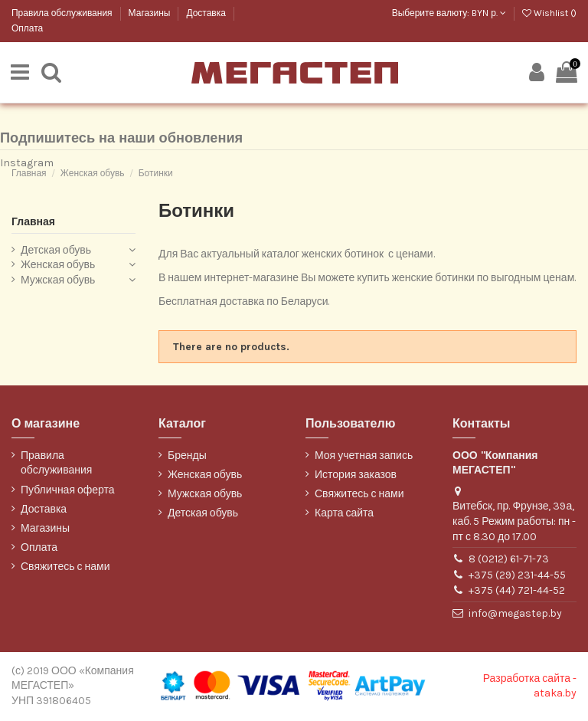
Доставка (207, 13)
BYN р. (489, 13)
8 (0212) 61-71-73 (509, 560)
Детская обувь (56, 251)
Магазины (151, 13)
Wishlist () (549, 13)
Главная (33, 223)
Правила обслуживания (63, 13)
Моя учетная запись (364, 456)
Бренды (187, 456)
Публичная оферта (68, 491)
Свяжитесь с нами (65, 568)
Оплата (27, 28)
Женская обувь (58, 266)
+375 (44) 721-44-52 (517, 592)
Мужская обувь (58, 281)
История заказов (356, 475)
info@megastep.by (515, 615)
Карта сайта (344, 515)
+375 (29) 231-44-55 (517, 576)
